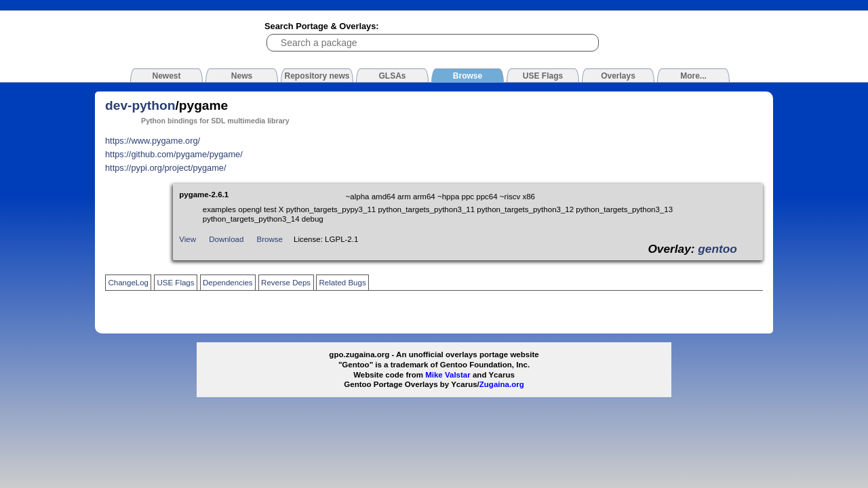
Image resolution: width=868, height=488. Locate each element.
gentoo (717, 249)
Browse (270, 239)
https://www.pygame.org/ (153, 141)
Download (226, 239)
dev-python (140, 105)
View (188, 239)
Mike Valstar (448, 375)
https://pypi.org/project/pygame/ (166, 168)
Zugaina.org (502, 384)
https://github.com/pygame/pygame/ (174, 154)
